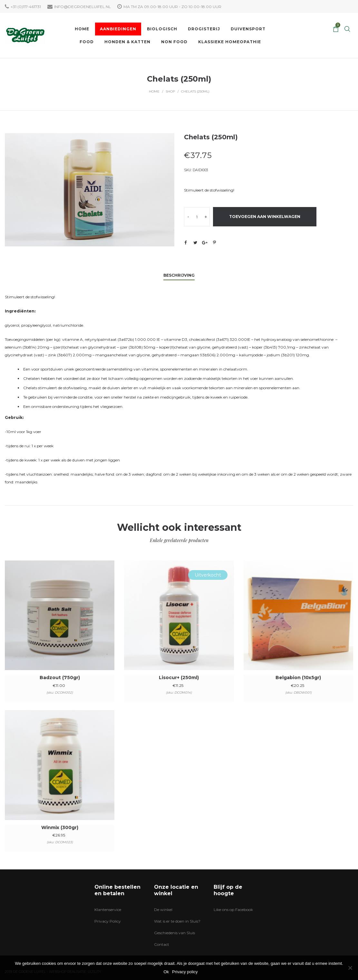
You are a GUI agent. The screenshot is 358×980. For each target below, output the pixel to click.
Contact (162, 944)
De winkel (163, 910)
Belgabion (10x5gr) (298, 678)
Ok (166, 972)
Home (154, 91)
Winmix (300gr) (60, 827)
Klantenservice (108, 910)
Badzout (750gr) (60, 678)
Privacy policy (185, 972)
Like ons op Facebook (233, 910)
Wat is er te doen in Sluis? (177, 921)
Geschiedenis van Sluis (174, 933)
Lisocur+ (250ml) (179, 678)
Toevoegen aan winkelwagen (265, 217)
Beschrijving (179, 275)
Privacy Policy (108, 921)
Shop (170, 91)
